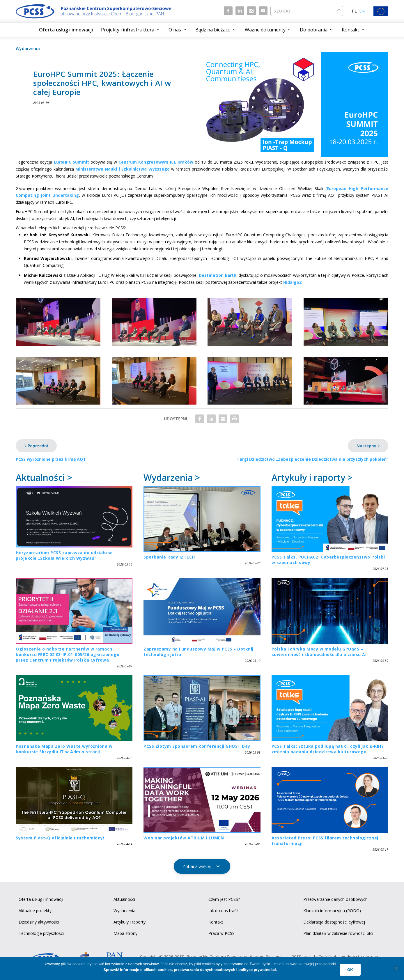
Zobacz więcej (197, 866)
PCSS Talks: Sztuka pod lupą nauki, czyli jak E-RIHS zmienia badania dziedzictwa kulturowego (328, 749)
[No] (396, 968)
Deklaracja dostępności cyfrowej (334, 922)
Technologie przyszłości (41, 933)
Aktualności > (44, 477)
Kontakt (350, 30)
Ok (350, 970)
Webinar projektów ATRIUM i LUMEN (184, 838)
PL (354, 11)
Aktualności (124, 899)
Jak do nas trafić (224, 911)
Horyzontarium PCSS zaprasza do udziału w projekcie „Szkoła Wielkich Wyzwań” (64, 555)
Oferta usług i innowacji (66, 30)
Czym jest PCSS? (224, 899)
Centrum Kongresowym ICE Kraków (156, 162)
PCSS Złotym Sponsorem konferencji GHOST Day (197, 746)
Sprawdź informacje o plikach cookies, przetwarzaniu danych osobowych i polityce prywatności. (190, 970)
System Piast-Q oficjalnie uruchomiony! (60, 838)
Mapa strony (125, 933)
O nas (175, 30)
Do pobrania (314, 30)
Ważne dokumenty (265, 30)
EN (362, 11)
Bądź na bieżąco (213, 30)
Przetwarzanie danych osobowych (335, 899)
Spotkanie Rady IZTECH (169, 557)
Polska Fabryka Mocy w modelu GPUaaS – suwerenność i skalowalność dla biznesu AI (319, 652)
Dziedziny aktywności (39, 922)
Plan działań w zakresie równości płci (338, 933)
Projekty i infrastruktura (128, 30)
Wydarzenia (28, 48)
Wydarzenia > (172, 477)
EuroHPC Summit (71, 162)
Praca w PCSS (222, 933)
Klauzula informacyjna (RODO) (332, 911)
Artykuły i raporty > (312, 477)
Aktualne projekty (35, 911)
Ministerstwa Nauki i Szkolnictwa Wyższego (122, 169)
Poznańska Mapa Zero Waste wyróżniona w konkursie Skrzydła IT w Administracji (64, 749)
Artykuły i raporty (130, 922)
